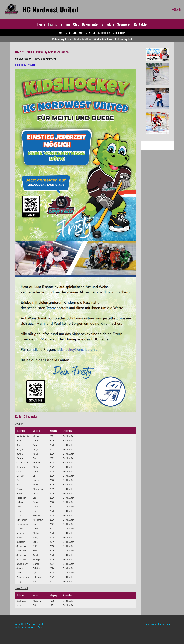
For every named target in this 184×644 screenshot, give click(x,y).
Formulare (107, 24)
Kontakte (140, 24)
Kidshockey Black (62, 39)
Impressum (151, 624)
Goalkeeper (119, 33)
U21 (61, 33)
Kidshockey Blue (82, 39)
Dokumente (90, 24)
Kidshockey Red (124, 39)
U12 (88, 33)
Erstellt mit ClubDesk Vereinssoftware (28, 627)
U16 (75, 33)
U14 (81, 33)
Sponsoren (124, 24)
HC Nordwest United (50, 9)
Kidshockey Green (103, 39)
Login (177, 9)
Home (41, 24)
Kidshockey (104, 33)
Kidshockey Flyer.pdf (25, 65)
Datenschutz (164, 624)
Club (76, 24)
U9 (94, 33)
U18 (68, 33)
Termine (65, 24)
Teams (52, 24)
